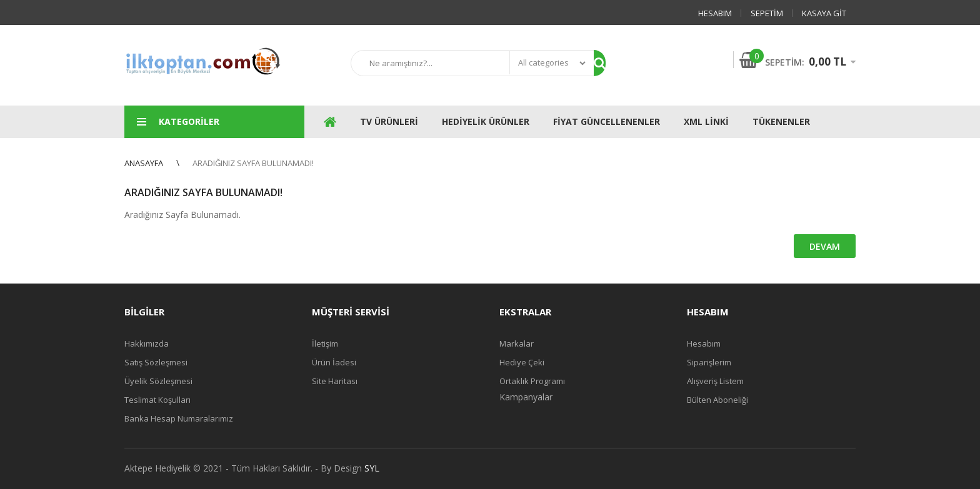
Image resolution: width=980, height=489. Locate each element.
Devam (825, 246)
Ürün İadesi (334, 362)
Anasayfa (144, 163)
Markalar (517, 343)
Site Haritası (335, 381)
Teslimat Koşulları (157, 400)
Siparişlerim (709, 362)
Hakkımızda (147, 343)
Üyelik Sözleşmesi (158, 381)
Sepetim (767, 13)
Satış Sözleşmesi (156, 362)
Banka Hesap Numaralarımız (179, 418)
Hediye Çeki (522, 362)
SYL (372, 468)
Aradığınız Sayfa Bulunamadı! (253, 163)
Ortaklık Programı (532, 381)
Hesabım (715, 13)
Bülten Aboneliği (717, 400)
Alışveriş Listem (715, 381)
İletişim (325, 343)
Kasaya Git (824, 13)
